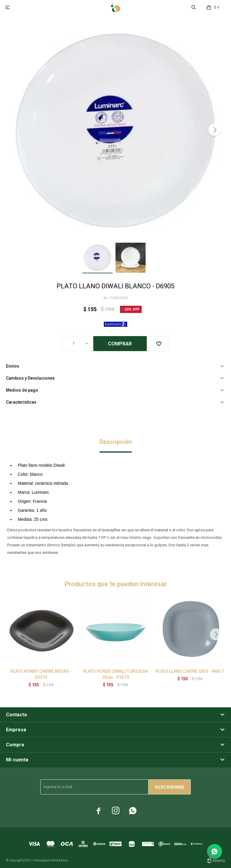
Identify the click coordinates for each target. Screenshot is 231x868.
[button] (214, 130)
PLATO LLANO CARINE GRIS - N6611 (190, 671)
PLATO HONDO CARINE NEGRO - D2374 (41, 674)
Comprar (120, 344)
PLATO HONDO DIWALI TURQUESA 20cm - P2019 (115, 674)
